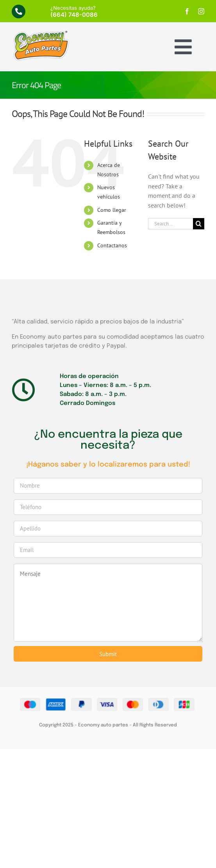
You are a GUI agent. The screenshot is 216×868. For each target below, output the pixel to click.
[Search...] (170, 224)
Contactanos (112, 245)
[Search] (199, 224)
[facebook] (187, 11)
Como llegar (112, 210)
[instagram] (201, 11)
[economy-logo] (41, 33)
